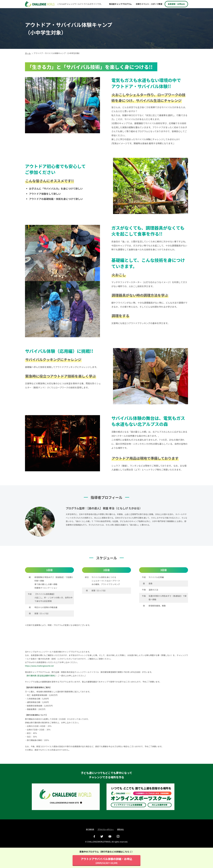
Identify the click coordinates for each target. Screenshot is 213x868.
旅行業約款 (90, 829)
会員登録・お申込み (176, 4)
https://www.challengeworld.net (39, 671)
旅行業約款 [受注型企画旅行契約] (41, 681)
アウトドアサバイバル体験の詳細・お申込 (107, 861)
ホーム (28, 53)
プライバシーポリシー (106, 829)
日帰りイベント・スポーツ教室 (149, 4)
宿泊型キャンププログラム (120, 4)
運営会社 (120, 829)
